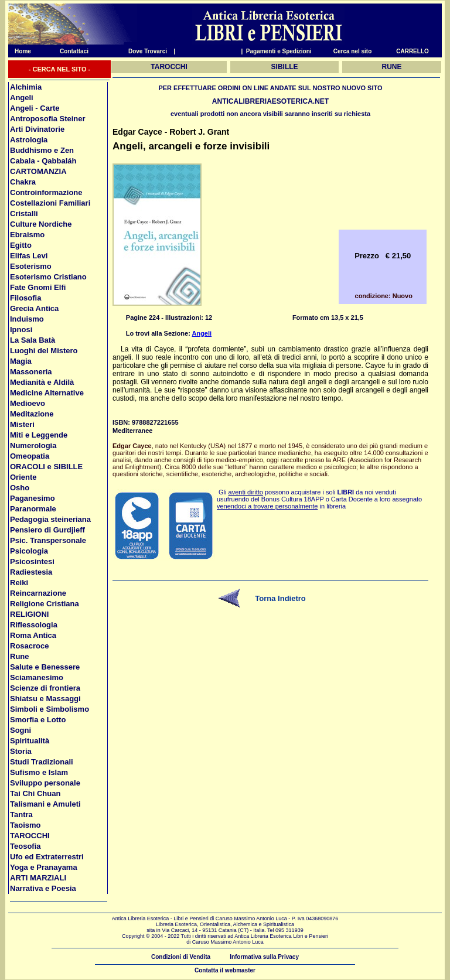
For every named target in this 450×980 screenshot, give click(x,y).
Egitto (21, 245)
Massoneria (31, 372)
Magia (21, 361)
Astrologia (29, 140)
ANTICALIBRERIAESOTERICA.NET (270, 101)
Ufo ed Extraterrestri (47, 857)
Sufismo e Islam (39, 772)
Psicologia (29, 551)
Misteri (22, 424)
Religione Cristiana (45, 604)
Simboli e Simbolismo (50, 709)
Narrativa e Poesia (43, 888)
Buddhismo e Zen (42, 150)
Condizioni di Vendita (181, 957)
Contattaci (74, 51)
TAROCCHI (30, 836)
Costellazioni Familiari (50, 203)
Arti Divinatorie (37, 129)
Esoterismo (31, 266)
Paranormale (33, 509)
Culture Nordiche (41, 224)
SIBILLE (285, 67)
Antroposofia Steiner (48, 119)
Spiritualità (30, 741)
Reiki (19, 583)
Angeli (22, 98)
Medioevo (28, 403)
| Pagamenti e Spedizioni (276, 51)
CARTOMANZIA (38, 171)
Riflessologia (34, 625)
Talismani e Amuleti (45, 804)
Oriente (23, 477)
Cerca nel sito (353, 51)
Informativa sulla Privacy (264, 957)
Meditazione (32, 414)
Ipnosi (21, 329)
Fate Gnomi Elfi (38, 287)
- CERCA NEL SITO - (60, 69)
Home (20, 51)
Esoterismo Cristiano (48, 277)
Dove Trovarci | (152, 51)
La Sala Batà (33, 340)
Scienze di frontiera (45, 688)
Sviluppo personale (45, 783)
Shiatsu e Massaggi (45, 699)
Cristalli (24, 214)
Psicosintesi (32, 561)
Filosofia (25, 298)
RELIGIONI (29, 614)
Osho (20, 488)
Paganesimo (33, 498)
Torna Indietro (280, 598)
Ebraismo (27, 235)
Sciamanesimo (37, 677)
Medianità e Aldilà (42, 382)
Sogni (21, 730)
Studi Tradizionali (42, 762)
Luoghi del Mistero (44, 351)
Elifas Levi (29, 256)
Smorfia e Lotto (38, 720)
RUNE (392, 67)
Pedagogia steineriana (50, 519)
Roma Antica (33, 635)
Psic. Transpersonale (48, 540)
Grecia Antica (34, 308)
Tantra (21, 815)
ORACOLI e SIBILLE (46, 467)
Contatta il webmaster (225, 970)
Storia (21, 751)
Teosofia (25, 846)
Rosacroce (29, 646)
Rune (20, 656)
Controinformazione (46, 192)
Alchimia (26, 87)
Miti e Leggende (39, 435)
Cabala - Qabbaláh (43, 161)
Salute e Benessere (45, 667)
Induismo (27, 319)
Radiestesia (31, 572)
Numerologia (33, 445)
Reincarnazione (38, 593)
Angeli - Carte (35, 108)
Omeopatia (30, 456)
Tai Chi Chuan (35, 793)
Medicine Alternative (47, 393)
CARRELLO (412, 51)
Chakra (23, 182)
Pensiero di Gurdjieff (47, 530)
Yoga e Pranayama (44, 867)
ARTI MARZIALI (38, 878)
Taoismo (25, 825)
